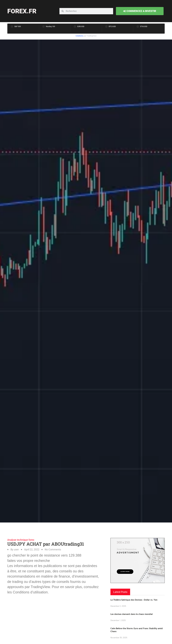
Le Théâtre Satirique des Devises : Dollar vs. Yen (134, 600)
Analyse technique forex (21, 540)
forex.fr (22, 11)
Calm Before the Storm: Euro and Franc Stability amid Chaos (137, 630)
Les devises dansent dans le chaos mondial (132, 614)
